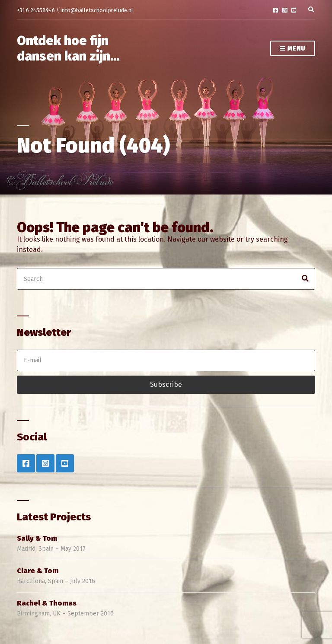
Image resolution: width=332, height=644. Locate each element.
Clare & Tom (38, 571)
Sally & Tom (37, 538)
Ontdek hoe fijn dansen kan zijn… (68, 48)
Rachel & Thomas (47, 603)
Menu (293, 49)
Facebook (276, 10)
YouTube (294, 10)
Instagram (285, 10)
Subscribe (166, 384)
